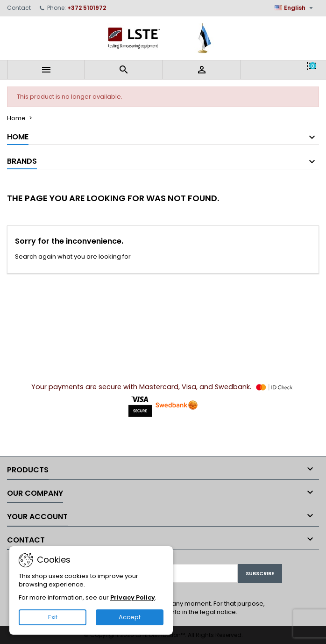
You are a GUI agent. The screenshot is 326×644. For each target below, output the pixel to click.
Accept (130, 617)
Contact (19, 8)
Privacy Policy (133, 597)
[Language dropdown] (295, 8)
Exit (53, 617)
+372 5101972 (87, 8)
